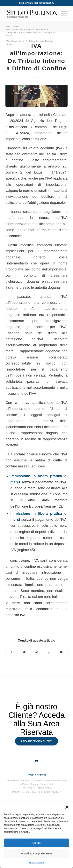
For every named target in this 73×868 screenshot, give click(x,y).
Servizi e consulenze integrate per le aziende (27, 29)
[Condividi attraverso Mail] (61, 652)
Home (16, 27)
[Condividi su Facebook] (12, 652)
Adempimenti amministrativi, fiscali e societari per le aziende (30, 34)
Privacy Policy (36, 863)
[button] (67, 807)
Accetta (36, 843)
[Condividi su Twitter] (24, 652)
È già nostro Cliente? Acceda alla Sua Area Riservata (36, 719)
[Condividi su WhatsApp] (37, 652)
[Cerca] (53, 13)
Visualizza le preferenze (36, 853)
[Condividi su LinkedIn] (49, 652)
